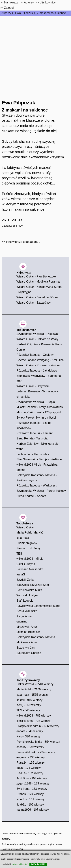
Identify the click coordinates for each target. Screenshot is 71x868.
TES (19, 554)
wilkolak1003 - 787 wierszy (34, 716)
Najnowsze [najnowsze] (11, 2)
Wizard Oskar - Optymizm (33, 386)
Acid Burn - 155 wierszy (32, 778)
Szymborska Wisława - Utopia (36, 402)
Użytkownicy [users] (48, 2)
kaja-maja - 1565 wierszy (32, 695)
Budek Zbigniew (27, 543)
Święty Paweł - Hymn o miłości (36, 418)
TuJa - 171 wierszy (29, 768)
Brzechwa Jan (26, 648)
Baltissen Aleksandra (30, 569)
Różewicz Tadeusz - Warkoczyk (37, 485)
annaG (21, 574)
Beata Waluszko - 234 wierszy (36, 752)
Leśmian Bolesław (28, 632)
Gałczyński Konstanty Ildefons (36, 637)
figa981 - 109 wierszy (30, 805)
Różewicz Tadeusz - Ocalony (35, 355)
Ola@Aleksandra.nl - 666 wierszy (38, 726)
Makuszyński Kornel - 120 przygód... (40, 412)
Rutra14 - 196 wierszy (31, 763)
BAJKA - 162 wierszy (30, 773)
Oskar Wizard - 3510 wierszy (35, 684)
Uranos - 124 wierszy (30, 794)
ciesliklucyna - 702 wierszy (34, 721)
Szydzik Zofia (25, 580)
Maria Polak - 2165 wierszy (34, 689)
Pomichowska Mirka (29, 590)
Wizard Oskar (25, 527)
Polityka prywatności (12, 849)
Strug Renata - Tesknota (32, 438)
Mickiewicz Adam (27, 642)
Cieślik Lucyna (26, 564)
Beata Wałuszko (27, 611)
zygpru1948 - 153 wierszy (33, 783)
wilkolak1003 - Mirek (30, 559)
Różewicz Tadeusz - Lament (35, 433)
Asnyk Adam (24, 616)
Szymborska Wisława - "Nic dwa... (38, 334)
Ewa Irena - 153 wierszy (32, 789)
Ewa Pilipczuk (24, 13)
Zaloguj (9, 8)
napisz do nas (55, 844)
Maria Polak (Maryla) (30, 533)
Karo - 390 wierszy (28, 736)
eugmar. (22, 621)
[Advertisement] (35, 53)
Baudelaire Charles (29, 653)
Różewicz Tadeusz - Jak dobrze (37, 371)
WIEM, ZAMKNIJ (38, 864)
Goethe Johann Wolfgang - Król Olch (40, 360)
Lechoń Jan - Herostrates (33, 454)
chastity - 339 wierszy (30, 747)
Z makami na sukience (51, 13)
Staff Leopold (25, 601)
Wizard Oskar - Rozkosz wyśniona (38, 365)
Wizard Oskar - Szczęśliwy (34, 303)
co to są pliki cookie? (20, 864)
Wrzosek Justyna (27, 595)
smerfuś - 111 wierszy (31, 799)
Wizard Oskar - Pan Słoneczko (36, 276)
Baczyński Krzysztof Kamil (33, 585)
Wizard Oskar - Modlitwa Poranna (38, 282)
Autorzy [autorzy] (29, 2)
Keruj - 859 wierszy (29, 705)
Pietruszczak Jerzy (28, 548)
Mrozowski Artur (27, 627)
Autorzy (6, 13)
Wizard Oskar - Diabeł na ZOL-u (37, 297)
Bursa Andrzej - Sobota (31, 496)
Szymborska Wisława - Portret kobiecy (41, 491)
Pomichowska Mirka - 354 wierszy (38, 742)
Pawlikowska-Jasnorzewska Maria (38, 606)
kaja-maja (23, 538)
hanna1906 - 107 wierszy (33, 810)
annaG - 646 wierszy (30, 731)
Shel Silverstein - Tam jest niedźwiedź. (41, 459)
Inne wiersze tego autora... (23, 242)
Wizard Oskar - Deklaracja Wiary (37, 339)
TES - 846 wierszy (28, 710)
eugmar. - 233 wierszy (31, 757)
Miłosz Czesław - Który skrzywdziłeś (40, 407)
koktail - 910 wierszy (29, 700)
